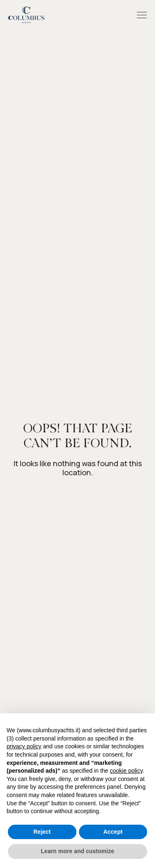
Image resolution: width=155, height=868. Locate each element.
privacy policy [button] (24, 746)
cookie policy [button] (126, 771)
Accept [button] (113, 832)
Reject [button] (42, 832)
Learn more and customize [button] (77, 851)
